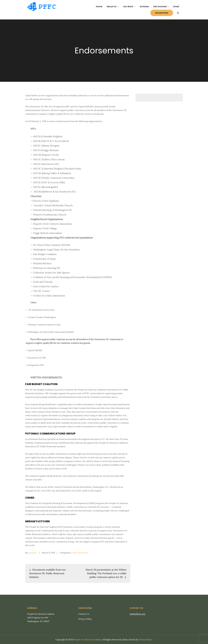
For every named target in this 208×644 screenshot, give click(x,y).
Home (99, 7)
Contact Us (84, 614)
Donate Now (162, 13)
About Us (113, 7)
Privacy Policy (85, 619)
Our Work (129, 7)
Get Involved (161, 7)
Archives (144, 7)
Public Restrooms (80, 553)
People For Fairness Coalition (88, 640)
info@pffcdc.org (137, 614)
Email (176, 7)
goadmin (33, 553)
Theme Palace (146, 640)
